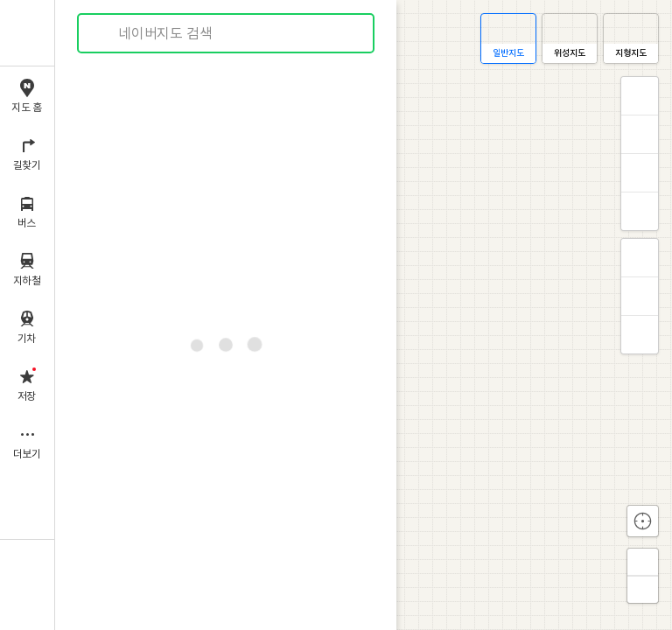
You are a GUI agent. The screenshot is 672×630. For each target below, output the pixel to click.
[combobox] (227, 33)
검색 (103, 34)
